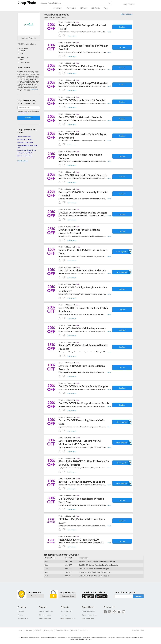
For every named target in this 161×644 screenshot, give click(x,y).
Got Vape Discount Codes (25, 153)
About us (21, 611)
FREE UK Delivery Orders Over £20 (79, 540)
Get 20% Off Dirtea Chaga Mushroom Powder (85, 403)
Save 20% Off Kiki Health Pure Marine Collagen (80, 156)
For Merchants (23, 618)
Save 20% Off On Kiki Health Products (80, 117)
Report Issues (35, 596)
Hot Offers (58, 8)
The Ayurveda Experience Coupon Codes (28, 146)
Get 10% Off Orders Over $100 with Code (82, 270)
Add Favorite (29, 38)
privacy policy (24, 113)
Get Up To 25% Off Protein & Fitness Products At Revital (79, 231)
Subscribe (138, 596)
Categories (71, 8)
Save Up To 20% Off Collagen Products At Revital (82, 27)
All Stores (83, 8)
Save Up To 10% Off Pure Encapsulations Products (82, 368)
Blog (106, 8)
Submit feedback (45, 618)
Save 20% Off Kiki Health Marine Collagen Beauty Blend (83, 136)
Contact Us (84, 630)
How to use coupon (46, 611)
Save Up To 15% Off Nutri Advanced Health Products (83, 347)
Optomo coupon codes (24, 156)
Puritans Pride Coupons (25, 139)
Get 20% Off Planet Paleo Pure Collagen (81, 66)
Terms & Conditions (62, 630)
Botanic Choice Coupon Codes (27, 150)
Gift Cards (95, 8)
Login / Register (129, 4)
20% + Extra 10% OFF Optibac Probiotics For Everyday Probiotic (84, 463)
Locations (64, 615)
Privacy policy (49, 630)
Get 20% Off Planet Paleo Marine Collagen (83, 213)
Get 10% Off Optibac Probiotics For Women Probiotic (83, 47)
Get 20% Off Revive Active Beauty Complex (83, 386)
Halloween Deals (88, 618)
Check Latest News (68, 596)
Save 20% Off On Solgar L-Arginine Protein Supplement (83, 289)
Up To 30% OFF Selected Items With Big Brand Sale (81, 500)
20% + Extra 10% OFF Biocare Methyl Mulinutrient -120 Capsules (80, 442)
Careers (20, 615)
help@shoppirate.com (68, 618)
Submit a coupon (45, 615)
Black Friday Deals (89, 611)
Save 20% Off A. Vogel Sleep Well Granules (83, 83)
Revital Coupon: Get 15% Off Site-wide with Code (83, 252)
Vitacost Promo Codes (24, 137)
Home (20, 630)
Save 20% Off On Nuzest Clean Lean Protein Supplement (84, 310)
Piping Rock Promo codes (25, 142)
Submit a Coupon (126, 14)
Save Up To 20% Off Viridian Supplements (82, 328)
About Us (74, 630)
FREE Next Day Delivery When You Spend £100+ (82, 521)
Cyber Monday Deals (90, 615)
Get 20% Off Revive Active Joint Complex (82, 100)
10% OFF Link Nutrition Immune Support (82, 482)
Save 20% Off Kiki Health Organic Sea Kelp (83, 175)
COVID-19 (38, 630)
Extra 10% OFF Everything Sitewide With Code (82, 422)
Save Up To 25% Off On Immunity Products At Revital (83, 194)
